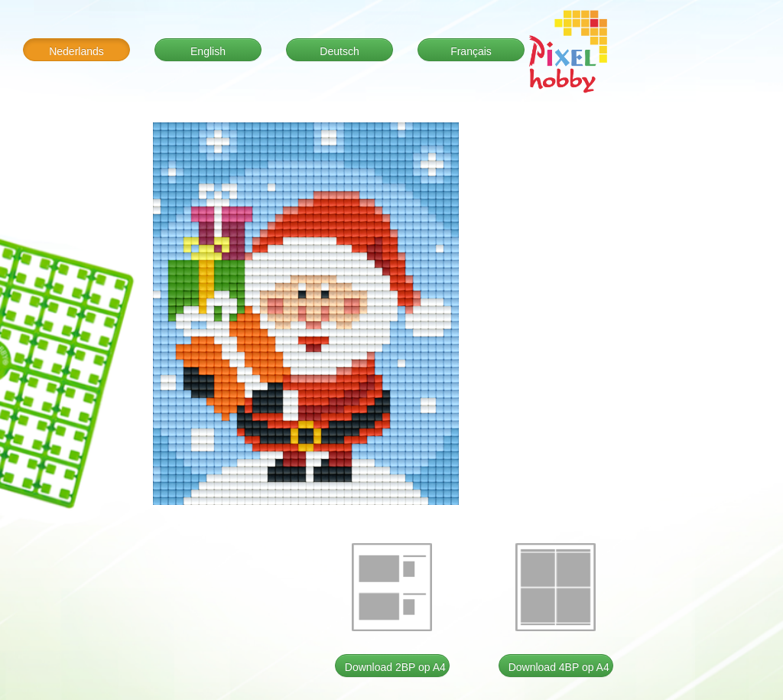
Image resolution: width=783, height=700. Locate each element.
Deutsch (339, 51)
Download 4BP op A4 (559, 667)
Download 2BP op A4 (395, 667)
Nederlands (76, 51)
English (208, 51)
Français (471, 51)
